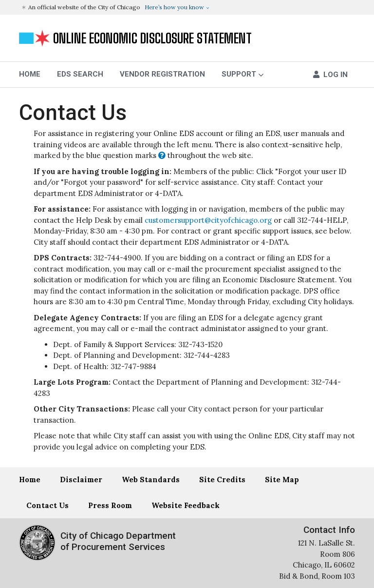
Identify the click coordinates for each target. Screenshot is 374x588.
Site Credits (222, 480)
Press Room (110, 505)
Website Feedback (186, 505)
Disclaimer (81, 480)
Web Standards (151, 480)
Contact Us (73, 113)
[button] (188, 7)
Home (30, 480)
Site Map (282, 480)
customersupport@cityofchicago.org (208, 220)
